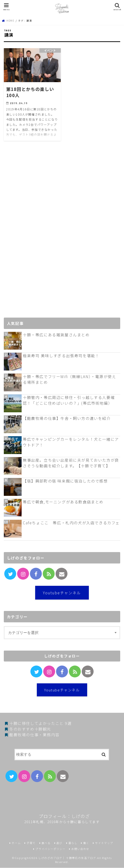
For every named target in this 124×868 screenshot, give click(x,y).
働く (86, 843)
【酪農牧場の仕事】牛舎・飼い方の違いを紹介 (67, 418)
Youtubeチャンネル (62, 593)
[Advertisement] (39, 234)
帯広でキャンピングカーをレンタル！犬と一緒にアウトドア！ (71, 442)
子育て (31, 843)
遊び (59, 843)
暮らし (73, 843)
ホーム (16, 843)
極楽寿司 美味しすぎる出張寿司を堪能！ (61, 356)
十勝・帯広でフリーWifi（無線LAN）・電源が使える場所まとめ (69, 379)
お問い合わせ (80, 849)
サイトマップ (104, 843)
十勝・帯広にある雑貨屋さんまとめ (56, 335)
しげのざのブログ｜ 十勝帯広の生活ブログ (67, 858)
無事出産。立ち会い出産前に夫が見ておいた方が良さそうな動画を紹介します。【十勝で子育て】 (71, 463)
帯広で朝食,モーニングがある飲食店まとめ (63, 502)
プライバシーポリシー (50, 849)
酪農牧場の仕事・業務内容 (34, 735)
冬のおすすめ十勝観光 (30, 729)
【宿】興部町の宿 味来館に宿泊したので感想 (65, 481)
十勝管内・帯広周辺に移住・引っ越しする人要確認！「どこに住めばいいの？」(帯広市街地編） (69, 400)
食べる (46, 843)
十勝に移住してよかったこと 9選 (41, 723)
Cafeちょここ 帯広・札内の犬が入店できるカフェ (71, 523)
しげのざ (81, 816)
